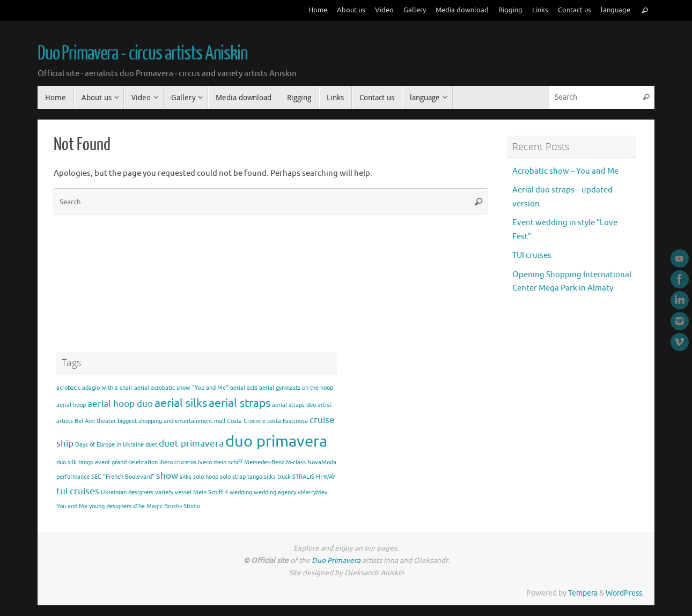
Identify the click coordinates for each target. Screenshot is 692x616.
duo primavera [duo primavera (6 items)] (276, 441)
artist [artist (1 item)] (325, 405)
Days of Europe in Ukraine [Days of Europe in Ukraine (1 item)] (109, 445)
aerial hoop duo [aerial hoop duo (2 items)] (120, 404)
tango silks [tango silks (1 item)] (262, 477)
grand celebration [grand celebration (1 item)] (135, 462)
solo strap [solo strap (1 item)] (233, 477)
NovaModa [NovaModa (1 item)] (322, 462)
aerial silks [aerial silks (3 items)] (181, 403)
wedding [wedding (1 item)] (241, 492)
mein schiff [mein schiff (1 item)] (228, 462)
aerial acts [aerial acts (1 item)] (244, 388)
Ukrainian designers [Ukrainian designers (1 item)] (127, 492)
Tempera (583, 593)
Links (540, 10)
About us (351, 10)
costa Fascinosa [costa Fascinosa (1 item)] (288, 421)
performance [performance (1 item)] (73, 477)
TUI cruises (532, 255)
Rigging (510, 10)
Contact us (575, 10)
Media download (462, 10)
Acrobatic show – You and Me (565, 171)
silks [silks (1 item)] (186, 477)
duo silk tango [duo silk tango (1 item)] (75, 462)
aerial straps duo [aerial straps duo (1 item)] (294, 405)
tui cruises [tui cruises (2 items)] (78, 491)
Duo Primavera (337, 561)
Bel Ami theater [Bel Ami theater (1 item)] (95, 421)
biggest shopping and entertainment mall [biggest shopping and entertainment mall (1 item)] (171, 421)
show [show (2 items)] (167, 476)
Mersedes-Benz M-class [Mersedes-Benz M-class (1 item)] (275, 462)
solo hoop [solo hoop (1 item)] (206, 477)
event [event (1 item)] (102, 462)
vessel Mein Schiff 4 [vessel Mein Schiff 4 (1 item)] (201, 492)
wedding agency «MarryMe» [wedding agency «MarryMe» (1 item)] (290, 492)
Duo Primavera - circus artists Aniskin (143, 54)
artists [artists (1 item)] (65, 421)
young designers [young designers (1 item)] (110, 506)
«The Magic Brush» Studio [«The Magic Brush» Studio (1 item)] (167, 506)
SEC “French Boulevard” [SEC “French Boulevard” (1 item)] (123, 477)
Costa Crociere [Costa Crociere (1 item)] (246, 421)
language (616, 10)
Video (384, 10)
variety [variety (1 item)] (164, 492)
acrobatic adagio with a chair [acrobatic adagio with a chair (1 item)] (94, 388)
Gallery (415, 10)
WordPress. (625, 593)
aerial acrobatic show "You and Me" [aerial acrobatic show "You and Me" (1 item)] (181, 388)
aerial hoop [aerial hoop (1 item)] (71, 405)
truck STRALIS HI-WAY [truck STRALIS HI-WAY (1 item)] (307, 477)
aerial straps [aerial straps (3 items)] (240, 403)
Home (318, 10)
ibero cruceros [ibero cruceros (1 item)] (178, 462)
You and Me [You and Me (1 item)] (72, 506)
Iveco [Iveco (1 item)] (205, 462)
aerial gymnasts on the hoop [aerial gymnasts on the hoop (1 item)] (296, 388)
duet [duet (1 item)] (151, 445)
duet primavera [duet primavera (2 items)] (191, 444)
